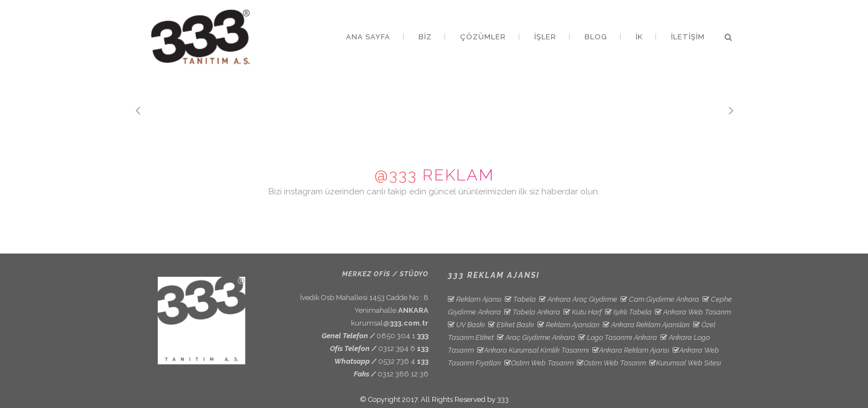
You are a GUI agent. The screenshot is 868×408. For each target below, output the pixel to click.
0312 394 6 (403, 348)
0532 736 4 (403, 361)
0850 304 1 (402, 336)
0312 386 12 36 (403, 374)
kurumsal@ (390, 323)
